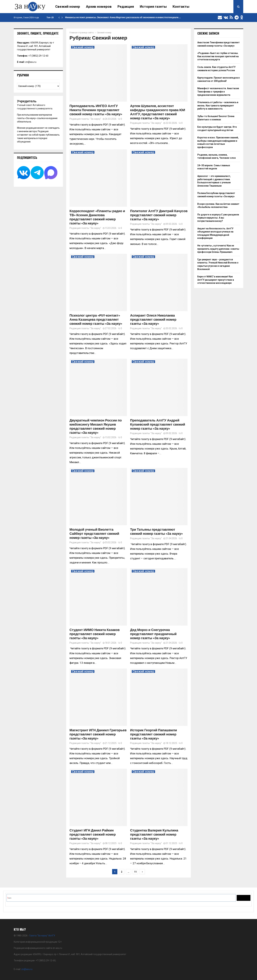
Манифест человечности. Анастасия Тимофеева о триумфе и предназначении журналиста (218, 92)
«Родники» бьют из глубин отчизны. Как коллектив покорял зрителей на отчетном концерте (218, 56)
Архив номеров (99, 7)
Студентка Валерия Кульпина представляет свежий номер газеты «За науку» (154, 835)
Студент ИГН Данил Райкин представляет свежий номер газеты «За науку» (93, 835)
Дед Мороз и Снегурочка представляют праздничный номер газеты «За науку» (153, 634)
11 (135, 872)
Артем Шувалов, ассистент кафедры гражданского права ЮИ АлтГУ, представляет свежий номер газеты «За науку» (158, 112)
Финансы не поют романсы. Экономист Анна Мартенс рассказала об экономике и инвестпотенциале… (123, 17)
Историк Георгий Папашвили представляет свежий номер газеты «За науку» (154, 734)
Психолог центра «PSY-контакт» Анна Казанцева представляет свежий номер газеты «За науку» (96, 320)
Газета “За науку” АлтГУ (42, 936)
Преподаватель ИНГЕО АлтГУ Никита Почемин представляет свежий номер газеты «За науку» (96, 110)
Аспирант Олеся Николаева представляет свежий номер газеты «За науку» (153, 320)
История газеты (153, 7)
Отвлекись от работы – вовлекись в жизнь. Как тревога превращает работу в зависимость (218, 105)
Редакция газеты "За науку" (85, 119)
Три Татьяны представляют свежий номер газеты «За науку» (156, 532)
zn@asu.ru (31, 62)
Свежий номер (68, 7)
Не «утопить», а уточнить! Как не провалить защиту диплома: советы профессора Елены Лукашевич (218, 249)
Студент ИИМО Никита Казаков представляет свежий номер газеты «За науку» (95, 634)
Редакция (126, 7)
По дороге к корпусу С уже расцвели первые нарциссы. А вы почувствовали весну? (218, 218)
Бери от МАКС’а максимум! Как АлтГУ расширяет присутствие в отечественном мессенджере (216, 280)
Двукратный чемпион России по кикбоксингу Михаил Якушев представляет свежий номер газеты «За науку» (96, 427)
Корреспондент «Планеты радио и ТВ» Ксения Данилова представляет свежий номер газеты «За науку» (97, 217)
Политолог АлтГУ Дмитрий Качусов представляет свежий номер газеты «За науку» (159, 215)
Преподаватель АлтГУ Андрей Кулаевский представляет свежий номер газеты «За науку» (158, 425)
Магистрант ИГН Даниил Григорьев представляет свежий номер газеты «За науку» (98, 734)
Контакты (181, 7)
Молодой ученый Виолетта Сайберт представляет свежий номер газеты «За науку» (94, 534)
